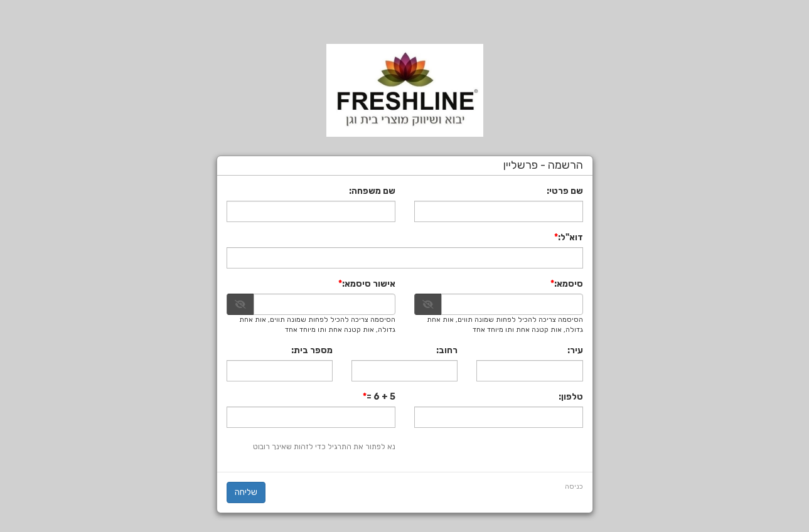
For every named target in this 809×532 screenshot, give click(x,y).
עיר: (575, 350)
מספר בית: (312, 350)
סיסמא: (569, 284)
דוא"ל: (571, 237)
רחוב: (447, 350)
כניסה (574, 487)
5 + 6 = (381, 397)
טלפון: (571, 397)
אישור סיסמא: (369, 284)
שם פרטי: (565, 191)
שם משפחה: (372, 191)
